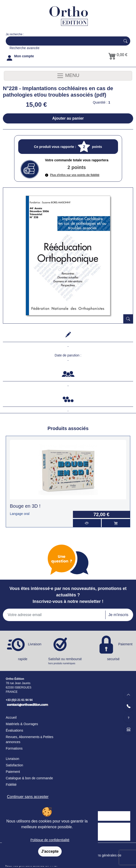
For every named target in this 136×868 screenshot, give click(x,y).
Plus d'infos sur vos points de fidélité (72, 175)
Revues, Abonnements (23, 737)
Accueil (11, 717)
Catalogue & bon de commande (29, 778)
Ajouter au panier (68, 118)
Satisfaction (14, 765)
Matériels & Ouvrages (22, 724)
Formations (14, 748)
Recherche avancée (25, 48)
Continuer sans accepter (28, 797)
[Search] (62, 41)
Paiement (13, 772)
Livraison (12, 759)
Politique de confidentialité (50, 840)
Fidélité (11, 785)
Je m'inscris (118, 615)
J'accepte (50, 851)
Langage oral (20, 514)
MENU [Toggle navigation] (68, 76)
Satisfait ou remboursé (68, 661)
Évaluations (14, 730)
